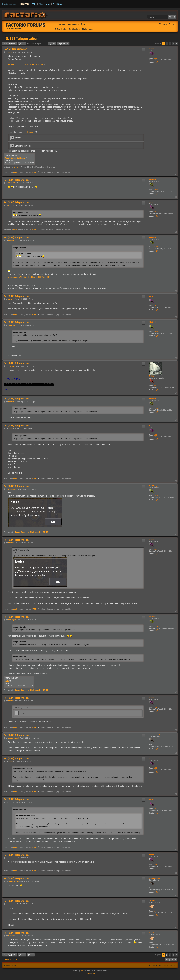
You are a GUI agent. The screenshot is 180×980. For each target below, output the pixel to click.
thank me (31, 132)
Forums (24, 4)
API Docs (58, 4)
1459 (156, 495)
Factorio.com (9, 4)
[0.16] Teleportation (21, 38)
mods (15, 172)
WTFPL (35, 172)
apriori (152, 49)
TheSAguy (153, 486)
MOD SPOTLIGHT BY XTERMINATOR (25, 65)
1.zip (7, 681)
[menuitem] (73, 25)
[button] (176, 44)
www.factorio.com (13, 29)
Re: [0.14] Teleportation (16, 180)
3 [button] (170, 44)
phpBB (83, 971)
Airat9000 (153, 180)
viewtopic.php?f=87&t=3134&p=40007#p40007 (29, 277)
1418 (156, 189)
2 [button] (167, 44)
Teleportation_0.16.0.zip (15, 158)
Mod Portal (44, 4)
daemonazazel (154, 735)
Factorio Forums (26, 25)
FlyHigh (152, 376)
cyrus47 (152, 933)
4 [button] (173, 44)
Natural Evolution (22, 532)
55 (155, 386)
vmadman (153, 901)
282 (156, 58)
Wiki (34, 4)
